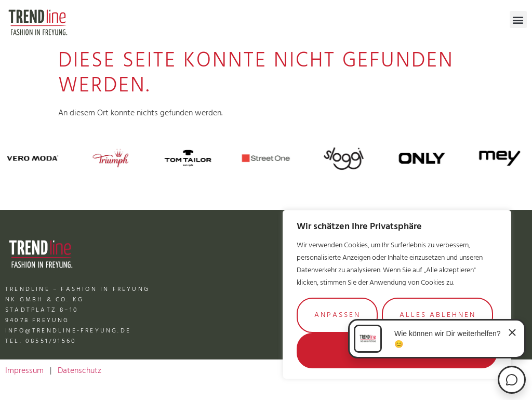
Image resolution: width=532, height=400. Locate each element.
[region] (397, 295)
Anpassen (337, 315)
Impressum (24, 371)
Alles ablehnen (438, 315)
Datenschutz (79, 371)
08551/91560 (51, 341)
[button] (518, 19)
